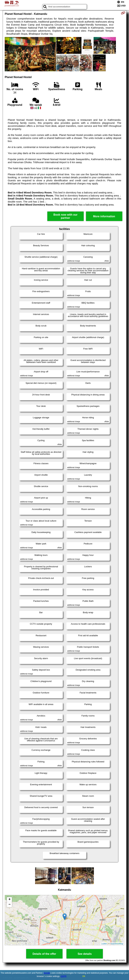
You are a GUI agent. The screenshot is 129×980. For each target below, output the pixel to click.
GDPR (64, 976)
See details (85, 954)
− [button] (9, 905)
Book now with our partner (65, 216)
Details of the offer (44, 954)
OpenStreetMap (117, 944)
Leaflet (104, 944)
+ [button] (9, 900)
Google (47, 973)
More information (104, 216)
